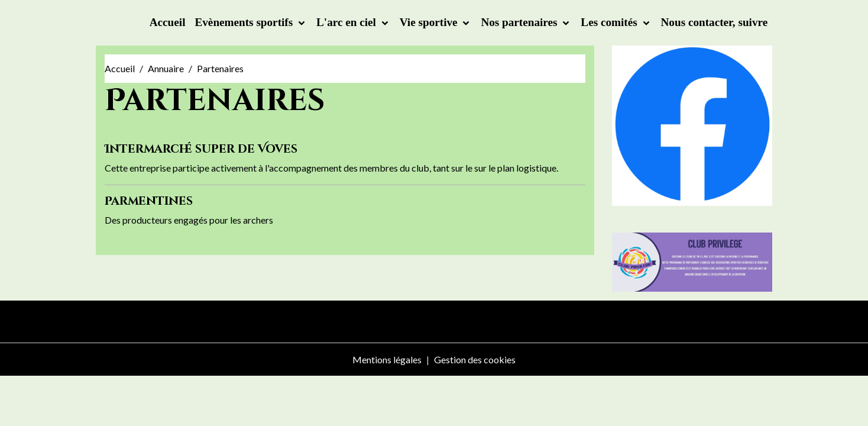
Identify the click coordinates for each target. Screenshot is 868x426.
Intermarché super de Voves (201, 149)
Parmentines (149, 201)
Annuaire (166, 68)
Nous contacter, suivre (715, 22)
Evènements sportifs (245, 22)
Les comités (610, 22)
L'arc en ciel (348, 22)
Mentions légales (387, 359)
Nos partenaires (520, 22)
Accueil (168, 22)
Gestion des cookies (475, 359)
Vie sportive (430, 22)
